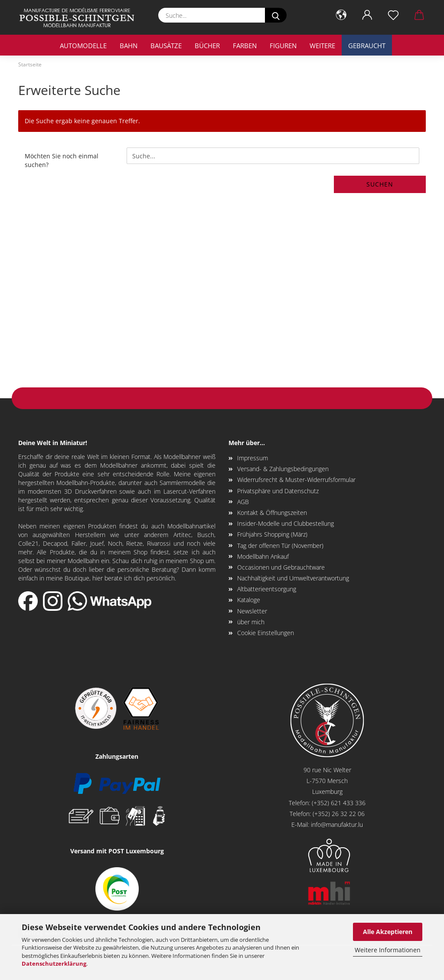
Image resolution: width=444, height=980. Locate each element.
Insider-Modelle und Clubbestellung (286, 523)
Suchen (380, 184)
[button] (341, 15)
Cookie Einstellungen (266, 633)
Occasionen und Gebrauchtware (281, 567)
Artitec (182, 535)
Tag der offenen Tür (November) (280, 546)
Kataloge (249, 600)
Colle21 (28, 543)
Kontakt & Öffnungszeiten (272, 513)
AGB (243, 502)
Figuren (283, 46)
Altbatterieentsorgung (267, 589)
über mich (251, 622)
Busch (206, 535)
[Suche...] (276, 15)
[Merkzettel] (393, 15)
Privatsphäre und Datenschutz (278, 491)
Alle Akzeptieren (388, 932)
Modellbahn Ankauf (263, 556)
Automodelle (83, 46)
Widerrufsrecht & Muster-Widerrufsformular (296, 480)
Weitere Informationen (388, 950)
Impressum (253, 458)
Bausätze (166, 46)
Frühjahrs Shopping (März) (272, 534)
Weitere (322, 46)
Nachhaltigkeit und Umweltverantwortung (293, 578)
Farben (245, 46)
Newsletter (252, 611)
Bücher (207, 46)
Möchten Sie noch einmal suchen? (62, 160)
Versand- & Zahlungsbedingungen (283, 469)
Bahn (129, 46)
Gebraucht (367, 46)
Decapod (55, 543)
